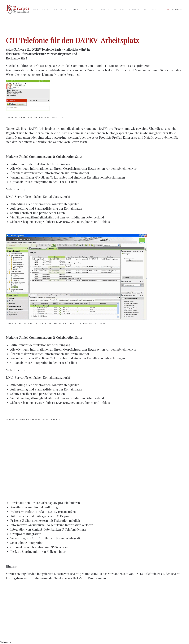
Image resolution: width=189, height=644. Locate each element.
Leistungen (60, 10)
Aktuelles (150, 10)
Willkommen (41, 10)
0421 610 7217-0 (177, 10)
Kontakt (134, 10)
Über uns (119, 10)
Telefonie (88, 10)
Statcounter (6, 642)
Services (104, 10)
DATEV (74, 10)
